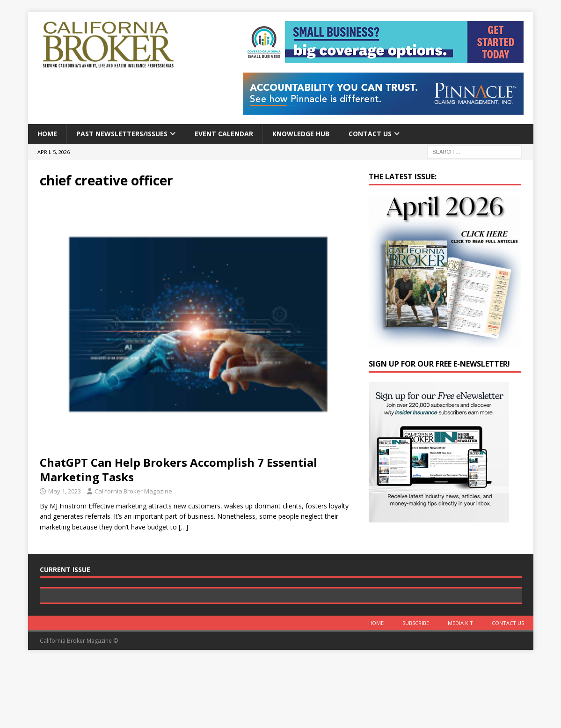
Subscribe (416, 689)
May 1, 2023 (65, 491)
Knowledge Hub (301, 134)
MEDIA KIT (460, 689)
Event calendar (224, 134)
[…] (183, 527)
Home (47, 134)
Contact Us (370, 134)
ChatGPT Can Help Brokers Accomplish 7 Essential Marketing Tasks (178, 470)
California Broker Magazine (133, 491)
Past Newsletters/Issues (122, 134)
